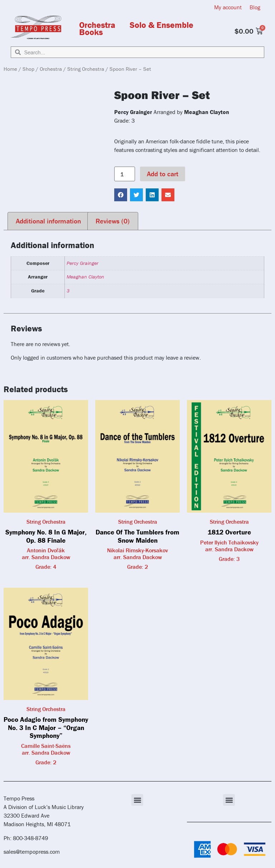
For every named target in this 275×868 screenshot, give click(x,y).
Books (91, 32)
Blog (255, 7)
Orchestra (97, 25)
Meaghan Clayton (85, 277)
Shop (28, 69)
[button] (121, 195)
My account (228, 7)
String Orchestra (86, 69)
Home (10, 69)
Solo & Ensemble (161, 25)
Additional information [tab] (48, 221)
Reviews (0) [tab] (113, 221)
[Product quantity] (125, 174)
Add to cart (163, 174)
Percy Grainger (83, 263)
